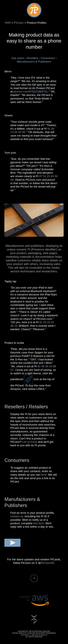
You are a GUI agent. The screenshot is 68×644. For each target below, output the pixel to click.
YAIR (8, 23)
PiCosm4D (47, 563)
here (44, 475)
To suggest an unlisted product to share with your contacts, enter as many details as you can (31, 471)
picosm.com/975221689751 (30, 91)
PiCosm (19, 23)
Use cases (18, 58)
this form (39, 523)
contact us (17, 516)
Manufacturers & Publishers (34, 62)
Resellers (33, 58)
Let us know (30, 442)
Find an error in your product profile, (32, 513)
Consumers (48, 58)
